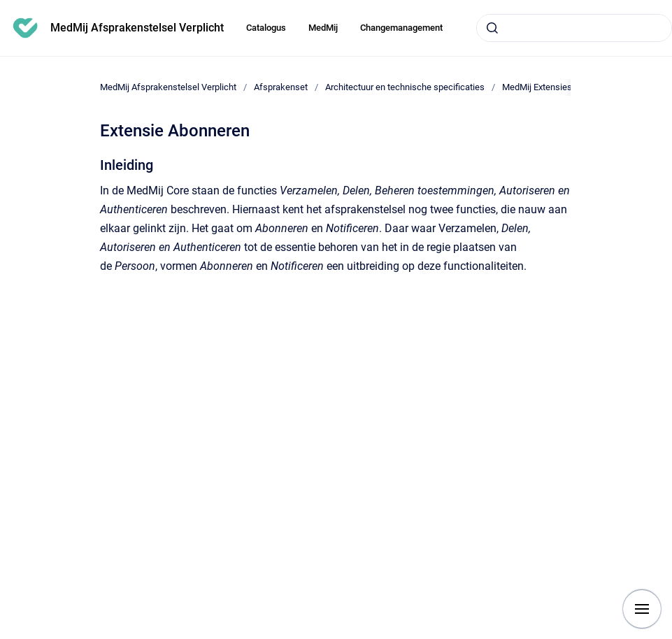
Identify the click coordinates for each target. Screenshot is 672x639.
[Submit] (492, 28)
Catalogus (266, 28)
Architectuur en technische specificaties (405, 87)
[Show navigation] (642, 609)
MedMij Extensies (537, 87)
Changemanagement (401, 28)
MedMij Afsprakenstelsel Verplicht (137, 28)
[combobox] (574, 28)
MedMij (323, 28)
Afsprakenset (281, 87)
